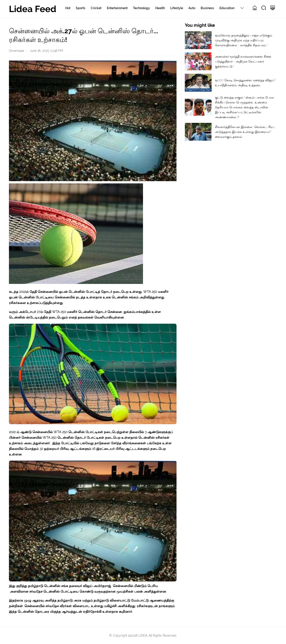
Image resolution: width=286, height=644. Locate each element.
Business (207, 8)
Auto (192, 8)
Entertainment (117, 8)
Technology (141, 8)
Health (160, 8)
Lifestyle (177, 8)
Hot (68, 8)
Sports (81, 8)
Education (227, 8)
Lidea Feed (33, 9)
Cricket (96, 8)
